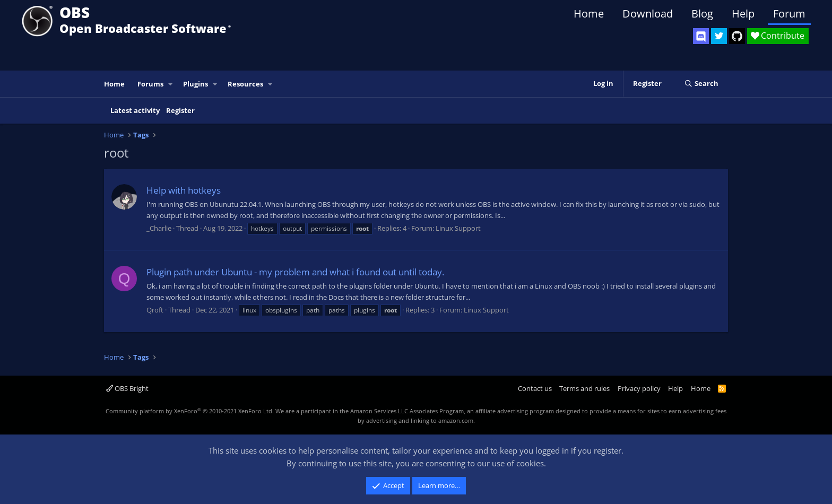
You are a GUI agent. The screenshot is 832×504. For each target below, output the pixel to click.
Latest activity (135, 110)
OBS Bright (127, 388)
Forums (150, 84)
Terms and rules (584, 388)
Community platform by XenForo (190, 411)
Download (648, 14)
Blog (702, 14)
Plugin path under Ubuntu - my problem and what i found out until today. (295, 272)
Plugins (196, 84)
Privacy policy (639, 388)
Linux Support (458, 228)
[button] (171, 84)
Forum (789, 14)
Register (180, 110)
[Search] (701, 84)
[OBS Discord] (701, 36)
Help (743, 14)
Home (589, 14)
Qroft (155, 310)
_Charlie (159, 228)
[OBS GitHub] (737, 36)
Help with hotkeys (184, 190)
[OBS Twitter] (719, 36)
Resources (245, 84)
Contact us (535, 388)
